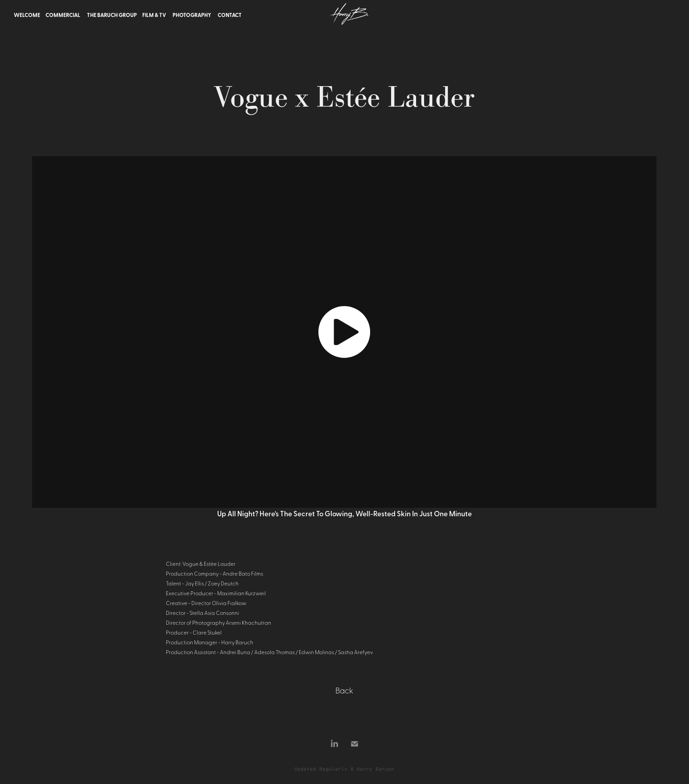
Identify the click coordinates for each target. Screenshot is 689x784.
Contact (230, 15)
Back (344, 690)
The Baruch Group (112, 15)
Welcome (27, 15)
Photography (192, 15)
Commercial (63, 15)
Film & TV (154, 15)
